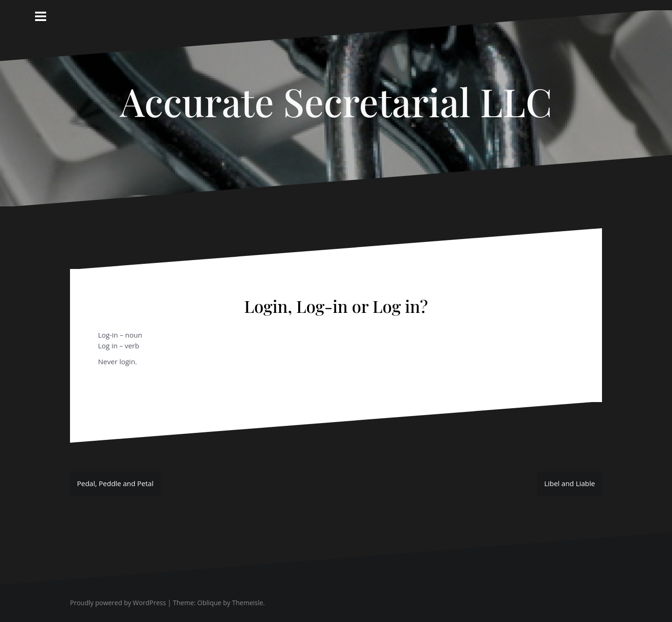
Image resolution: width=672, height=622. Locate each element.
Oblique (210, 603)
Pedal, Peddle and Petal (115, 483)
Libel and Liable (570, 483)
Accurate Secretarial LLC (336, 101)
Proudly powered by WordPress (118, 603)
